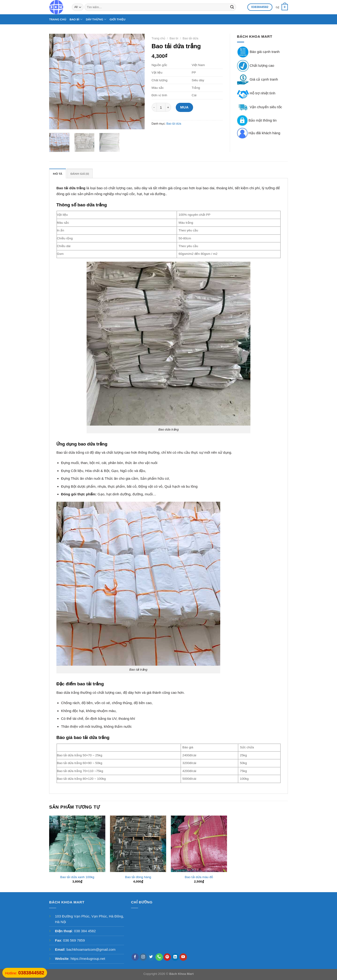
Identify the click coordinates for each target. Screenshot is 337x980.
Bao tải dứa (190, 38)
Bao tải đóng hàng (138, 877)
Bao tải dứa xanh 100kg (77, 877)
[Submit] (232, 7)
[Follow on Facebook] (135, 957)
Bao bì (76, 19)
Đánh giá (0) (80, 174)
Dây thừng (96, 19)
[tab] (58, 173)
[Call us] (159, 957)
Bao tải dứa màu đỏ (199, 877)
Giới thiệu (117, 19)
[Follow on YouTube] (183, 957)
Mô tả (58, 174)
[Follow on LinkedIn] (175, 957)
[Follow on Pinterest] (167, 957)
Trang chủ (58, 19)
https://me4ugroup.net (88, 959)
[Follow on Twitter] (151, 957)
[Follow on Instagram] (143, 957)
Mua (184, 107)
